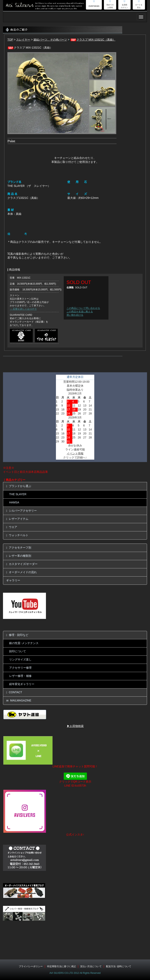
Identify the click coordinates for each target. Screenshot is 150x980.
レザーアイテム (17, 519)
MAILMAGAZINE (19, 701)
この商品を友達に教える (80, 312)
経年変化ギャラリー (22, 684)
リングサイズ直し (20, 659)
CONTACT (14, 692)
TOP (10, 40)
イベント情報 (75, 453)
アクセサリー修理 (20, 668)
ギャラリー (13, 580)
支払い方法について (91, 966)
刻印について (18, 651)
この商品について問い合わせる (83, 308)
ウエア (12, 527)
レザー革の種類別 (19, 556)
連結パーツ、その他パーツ (50, 40)
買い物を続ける (75, 315)
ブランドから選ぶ (19, 486)
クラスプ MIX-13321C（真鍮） (93, 40)
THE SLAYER (18, 494)
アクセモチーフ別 (19, 548)
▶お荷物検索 (75, 726)
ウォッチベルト (17, 535)
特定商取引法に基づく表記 (62, 966)
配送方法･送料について (119, 966)
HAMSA (14, 502)
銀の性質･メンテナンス (24, 643)
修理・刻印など (17, 635)
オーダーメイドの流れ (21, 572)
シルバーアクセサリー (21, 511)
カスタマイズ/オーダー (22, 564)
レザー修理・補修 (20, 676)
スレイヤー (23, 40)
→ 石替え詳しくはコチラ (23, 309)
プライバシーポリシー (31, 966)
